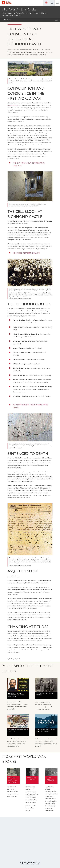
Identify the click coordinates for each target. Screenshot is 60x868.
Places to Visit (16, 13)
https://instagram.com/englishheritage (27, 863)
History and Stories (40, 13)
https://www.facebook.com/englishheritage (22, 863)
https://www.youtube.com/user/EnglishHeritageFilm (33, 863)
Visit (9, 13)
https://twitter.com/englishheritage (38, 863)
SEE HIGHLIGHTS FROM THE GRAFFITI (26, 253)
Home (4, 13)
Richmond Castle (27, 13)
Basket (52, 3)
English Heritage (7, 3)
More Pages (7, 20)
